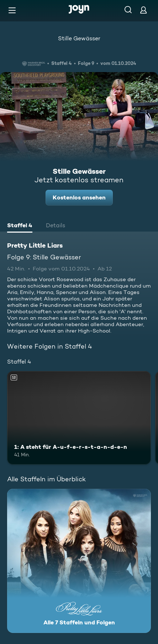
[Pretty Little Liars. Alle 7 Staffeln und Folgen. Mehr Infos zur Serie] (79, 561)
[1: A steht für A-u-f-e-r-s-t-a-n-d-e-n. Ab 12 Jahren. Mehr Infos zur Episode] (79, 418)
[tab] (20, 226)
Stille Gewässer (79, 38)
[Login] (143, 10)
